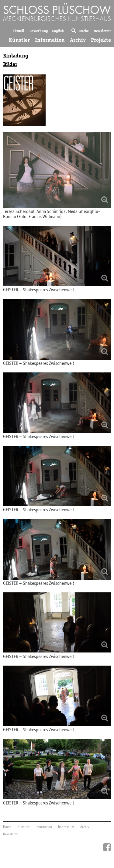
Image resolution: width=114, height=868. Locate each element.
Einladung (16, 56)
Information (50, 40)
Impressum (66, 827)
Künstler (19, 40)
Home (7, 827)
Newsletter (102, 31)
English (58, 31)
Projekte (101, 40)
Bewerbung (39, 31)
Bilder (10, 64)
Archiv (78, 40)
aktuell (19, 31)
